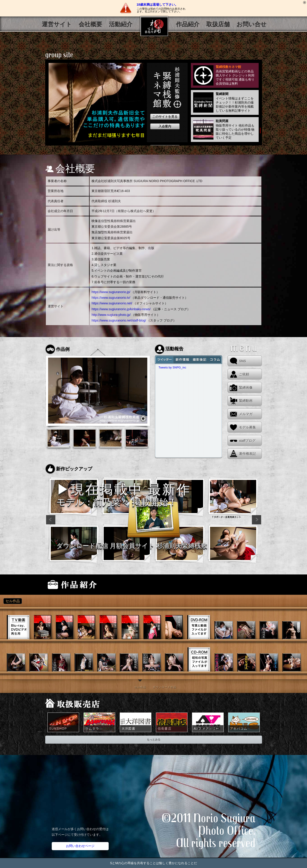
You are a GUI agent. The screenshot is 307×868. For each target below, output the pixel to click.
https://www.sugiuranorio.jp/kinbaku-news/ (121, 309)
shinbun (215, 359)
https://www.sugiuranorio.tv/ (111, 298)
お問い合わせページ (80, 846)
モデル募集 (247, 427)
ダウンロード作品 (164, 687)
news (182, 359)
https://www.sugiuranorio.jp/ (111, 292)
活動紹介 (121, 24)
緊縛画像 (246, 388)
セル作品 (140, 687)
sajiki (199, 359)
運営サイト (57, 24)
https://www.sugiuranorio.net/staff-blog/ (119, 320)
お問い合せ (252, 24)
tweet (164, 359)
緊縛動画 (246, 401)
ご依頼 (244, 374)
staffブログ (247, 441)
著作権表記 (247, 454)
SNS (243, 361)
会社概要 (90, 24)
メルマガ (246, 414)
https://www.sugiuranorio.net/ (112, 303)
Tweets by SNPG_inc (172, 367)
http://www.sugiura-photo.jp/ (111, 315)
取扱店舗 (218, 24)
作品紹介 (188, 24)
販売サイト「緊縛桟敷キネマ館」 (115, 585)
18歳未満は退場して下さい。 (157, 5)
